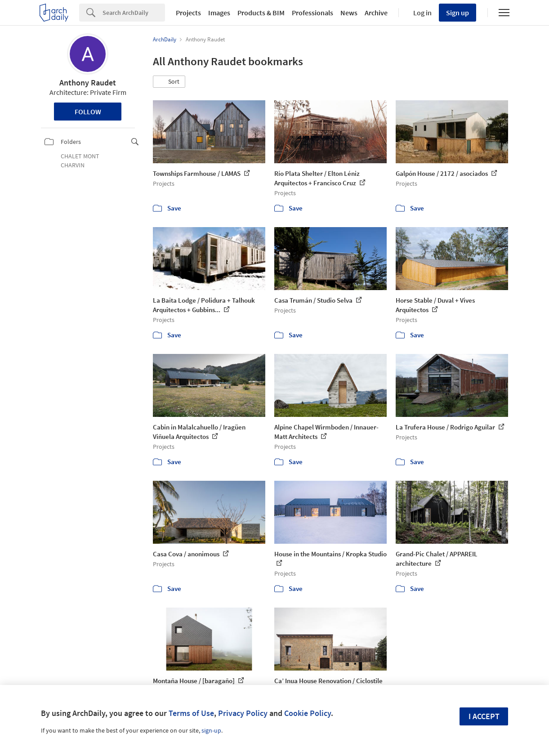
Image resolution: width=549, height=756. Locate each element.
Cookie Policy (308, 713)
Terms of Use (191, 713)
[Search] (134, 13)
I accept (484, 716)
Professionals (312, 13)
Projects (188, 13)
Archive (376, 13)
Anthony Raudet (88, 83)
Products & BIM (261, 13)
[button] (169, 82)
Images (219, 13)
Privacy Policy (243, 713)
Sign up (457, 13)
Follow (88, 112)
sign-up (211, 730)
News (349, 13)
